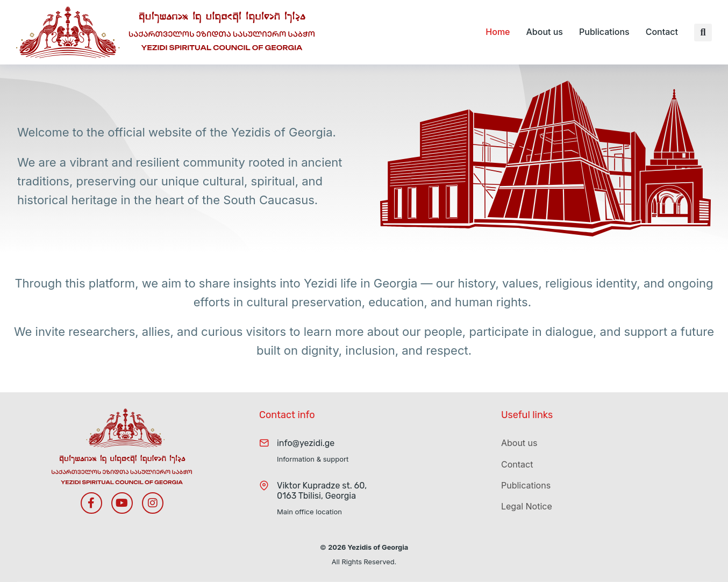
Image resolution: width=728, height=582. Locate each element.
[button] (703, 33)
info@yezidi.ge (306, 443)
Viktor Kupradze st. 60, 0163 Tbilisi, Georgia (322, 491)
